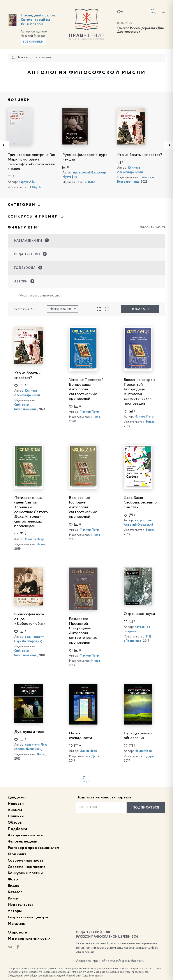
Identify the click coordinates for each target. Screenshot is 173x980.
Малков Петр (89, 412)
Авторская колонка (25, 835)
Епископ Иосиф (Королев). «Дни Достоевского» (140, 30)
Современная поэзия (26, 867)
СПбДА (35, 187)
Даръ (40, 754)
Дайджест (17, 797)
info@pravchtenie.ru (130, 961)
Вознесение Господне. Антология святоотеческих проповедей (83, 507)
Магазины (17, 924)
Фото (13, 879)
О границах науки (139, 614)
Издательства (20, 905)
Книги (13, 898)
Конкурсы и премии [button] (36, 216)
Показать (140, 309)
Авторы (15, 911)
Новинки (16, 816)
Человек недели (22, 841)
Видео (14, 886)
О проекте (17, 932)
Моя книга (17, 854)
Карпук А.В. (26, 182)
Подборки (17, 829)
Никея (96, 417)
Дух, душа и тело (29, 732)
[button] (86, 241)
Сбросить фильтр (152, 228)
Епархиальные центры (28, 917)
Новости (16, 804)
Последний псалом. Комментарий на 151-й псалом (38, 20)
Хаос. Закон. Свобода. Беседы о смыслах (140, 502)
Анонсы (15, 810)
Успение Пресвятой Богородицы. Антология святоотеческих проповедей (86, 389)
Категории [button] (25, 205)
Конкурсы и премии (25, 873)
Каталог (15, 892)
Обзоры (15, 823)
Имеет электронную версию (37, 296)
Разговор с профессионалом (33, 848)
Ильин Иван (88, 751)
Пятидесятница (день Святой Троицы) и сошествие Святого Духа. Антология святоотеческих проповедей (31, 512)
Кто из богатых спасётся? (140, 155)
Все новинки (33, 42)
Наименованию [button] (63, 309)
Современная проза (25, 860)
